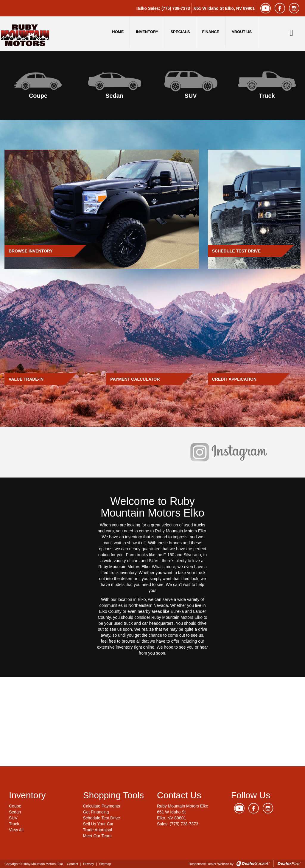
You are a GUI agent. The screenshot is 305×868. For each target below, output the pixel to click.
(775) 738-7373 (176, 8)
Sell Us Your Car (98, 824)
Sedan (15, 812)
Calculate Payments (102, 806)
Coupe (15, 806)
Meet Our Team (97, 836)
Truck (14, 824)
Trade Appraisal (98, 830)
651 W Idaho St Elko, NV (224, 8)
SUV (13, 818)
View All (16, 830)
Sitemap (105, 864)
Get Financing (96, 812)
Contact (73, 864)
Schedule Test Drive (102, 818)
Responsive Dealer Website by (211, 864)
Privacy (88, 864)
